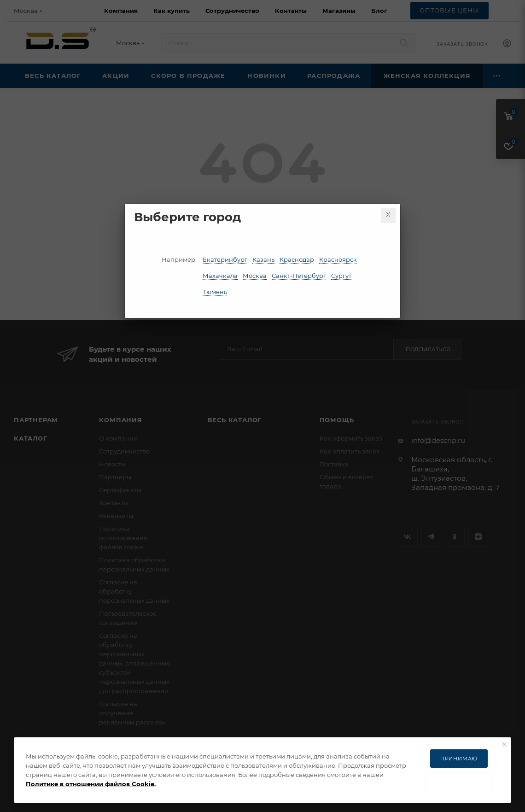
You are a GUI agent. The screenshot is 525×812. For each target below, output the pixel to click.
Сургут (341, 276)
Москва (255, 276)
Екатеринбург (225, 259)
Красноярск (338, 259)
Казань (263, 259)
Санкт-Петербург (299, 276)
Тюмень (215, 292)
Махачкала (220, 276)
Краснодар (297, 259)
